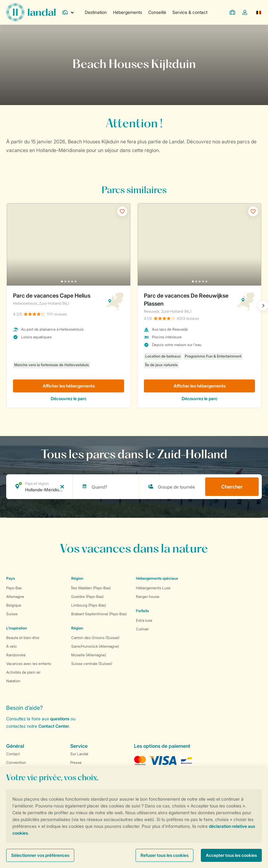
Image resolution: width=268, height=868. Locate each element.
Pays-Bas (14, 588)
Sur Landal (79, 754)
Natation (13, 681)
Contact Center (54, 726)
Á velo (11, 646)
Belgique (14, 605)
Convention (16, 762)
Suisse (12, 614)
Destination (96, 12)
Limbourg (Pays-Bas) (89, 605)
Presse (76, 762)
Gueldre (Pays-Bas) (87, 597)
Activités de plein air (23, 672)
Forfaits (142, 611)
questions (60, 719)
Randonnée (16, 655)
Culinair (142, 629)
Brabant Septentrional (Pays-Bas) (99, 614)
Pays (11, 578)
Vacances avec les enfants (29, 664)
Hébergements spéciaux (157, 578)
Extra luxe (144, 620)
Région (77, 578)
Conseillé (157, 12)
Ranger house (148, 597)
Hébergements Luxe (153, 588)
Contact (13, 754)
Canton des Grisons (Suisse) (95, 638)
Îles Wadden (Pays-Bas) (91, 588)
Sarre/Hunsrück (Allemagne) (95, 646)
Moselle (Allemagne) (89, 655)
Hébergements (128, 12)
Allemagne (15, 597)
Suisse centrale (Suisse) (92, 664)
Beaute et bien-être (23, 638)
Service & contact (190, 12)
